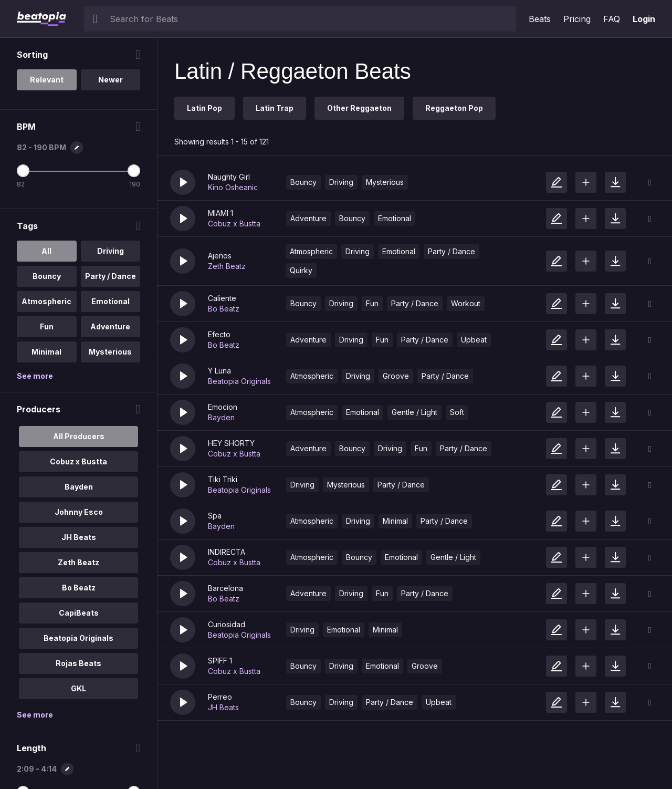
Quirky (301, 270)
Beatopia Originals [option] (78, 638)
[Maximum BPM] (134, 171)
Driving (341, 182)
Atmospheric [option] (46, 301)
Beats (540, 19)
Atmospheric (311, 251)
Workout (466, 303)
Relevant (47, 80)
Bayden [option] (79, 487)
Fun (372, 303)
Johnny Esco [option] (79, 512)
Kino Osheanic (233, 187)
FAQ (612, 19)
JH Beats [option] (79, 537)
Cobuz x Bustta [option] (78, 461)
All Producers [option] (79, 436)
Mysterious (385, 182)
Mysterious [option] (110, 352)
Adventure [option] (110, 326)
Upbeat (474, 340)
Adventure (308, 218)
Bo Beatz (224, 309)
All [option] (46, 251)
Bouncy (303, 182)
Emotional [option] (111, 301)
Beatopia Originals (239, 381)
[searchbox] (311, 19)
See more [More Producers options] (35, 715)
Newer (111, 80)
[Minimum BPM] (23, 171)
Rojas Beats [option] (78, 663)
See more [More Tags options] (35, 376)
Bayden (221, 417)
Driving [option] (111, 251)
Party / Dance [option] (111, 276)
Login (644, 19)
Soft (457, 412)
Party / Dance (451, 251)
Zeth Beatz (227, 266)
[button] (183, 182)
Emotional (395, 218)
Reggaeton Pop (454, 108)
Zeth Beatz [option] (78, 562)
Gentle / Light (414, 412)
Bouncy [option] (47, 276)
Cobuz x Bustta (234, 224)
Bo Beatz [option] (79, 588)
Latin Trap (275, 108)
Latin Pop (204, 108)
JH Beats (223, 707)
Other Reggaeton (359, 108)
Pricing (577, 19)
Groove (396, 376)
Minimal (395, 521)
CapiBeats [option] (79, 613)
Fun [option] (47, 326)
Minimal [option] (46, 352)
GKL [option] (78, 688)
